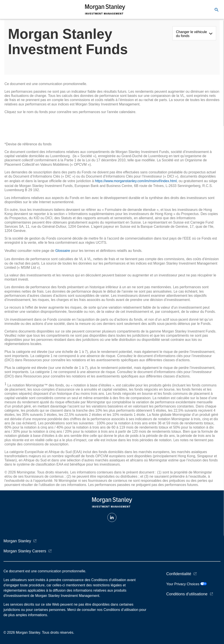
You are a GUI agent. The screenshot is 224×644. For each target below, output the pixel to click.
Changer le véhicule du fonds (192, 34)
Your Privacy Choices (186, 584)
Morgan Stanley (17, 541)
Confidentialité (179, 574)
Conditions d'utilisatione (187, 594)
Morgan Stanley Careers (25, 551)
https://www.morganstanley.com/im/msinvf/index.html (136, 181)
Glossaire (63, 251)
